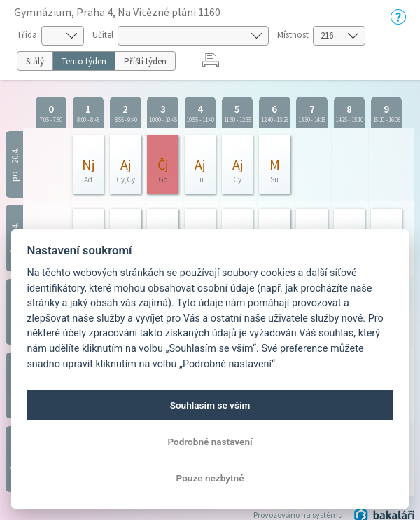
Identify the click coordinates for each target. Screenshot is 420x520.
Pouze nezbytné (210, 478)
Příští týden (145, 61)
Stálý (35, 61)
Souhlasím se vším (210, 405)
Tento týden (84, 61)
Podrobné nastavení (210, 442)
